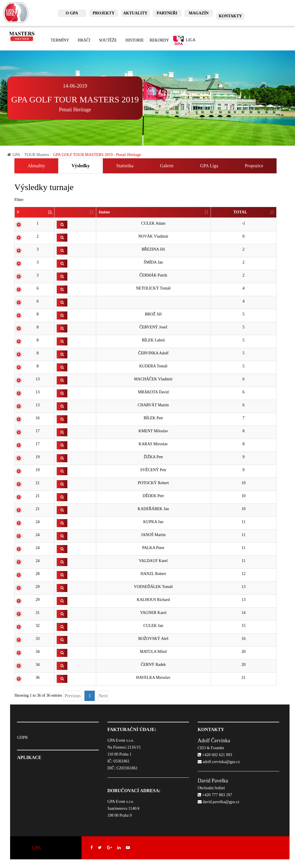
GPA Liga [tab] (209, 166)
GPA (14, 155)
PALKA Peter (153, 548)
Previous (73, 696)
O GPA (72, 13)
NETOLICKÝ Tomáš (153, 288)
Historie (135, 40)
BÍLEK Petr (153, 418)
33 (38, 639)
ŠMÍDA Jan (153, 262)
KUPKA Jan (153, 522)
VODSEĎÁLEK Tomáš (153, 587)
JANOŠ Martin (153, 535)
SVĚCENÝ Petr (153, 470)
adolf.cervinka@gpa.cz (219, 762)
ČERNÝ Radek (153, 665)
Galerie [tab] (167, 166)
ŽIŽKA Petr (153, 457)
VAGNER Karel (153, 613)
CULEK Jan (153, 626)
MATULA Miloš (153, 652)
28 (38, 574)
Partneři (167, 13)
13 (38, 379)
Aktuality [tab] (36, 166)
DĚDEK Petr (153, 496)
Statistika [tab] (125, 166)
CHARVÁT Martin (153, 405)
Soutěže (108, 40)
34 (38, 652)
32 (38, 626)
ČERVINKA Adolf (153, 353)
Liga (184, 40)
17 (38, 431)
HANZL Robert (153, 574)
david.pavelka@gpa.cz (219, 802)
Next (103, 696)
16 (38, 418)
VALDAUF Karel (153, 561)
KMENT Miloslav (153, 431)
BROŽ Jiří (153, 314)
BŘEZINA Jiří (153, 249)
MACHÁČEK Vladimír (153, 379)
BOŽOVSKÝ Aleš (153, 639)
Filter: (54, 200)
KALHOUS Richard (153, 600)
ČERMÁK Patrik (153, 275)
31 (38, 613)
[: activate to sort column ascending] (75, 213)
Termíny (60, 40)
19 (38, 457)
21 (38, 483)
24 (38, 522)
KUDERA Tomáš (153, 366)
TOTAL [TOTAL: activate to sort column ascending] (240, 212)
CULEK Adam (153, 223)
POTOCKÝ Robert (153, 483)
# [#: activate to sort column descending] (18, 212)
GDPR (22, 738)
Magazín (199, 13)
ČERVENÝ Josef (153, 327)
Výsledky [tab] (81, 166)
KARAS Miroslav (153, 444)
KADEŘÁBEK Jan (153, 509)
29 (38, 587)
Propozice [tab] (254, 166)
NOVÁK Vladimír (153, 236)
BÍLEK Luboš (153, 340)
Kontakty (230, 16)
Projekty (103, 13)
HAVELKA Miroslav (153, 678)
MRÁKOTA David (153, 392)
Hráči (84, 40)
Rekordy (159, 40)
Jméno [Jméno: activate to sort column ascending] (104, 212)
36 (38, 678)
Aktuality (135, 13)
